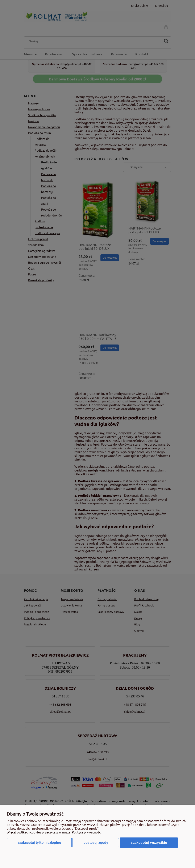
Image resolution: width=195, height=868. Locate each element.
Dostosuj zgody (96, 843)
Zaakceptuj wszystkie (149, 843)
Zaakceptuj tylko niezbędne (39, 843)
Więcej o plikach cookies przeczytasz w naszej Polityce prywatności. (55, 832)
